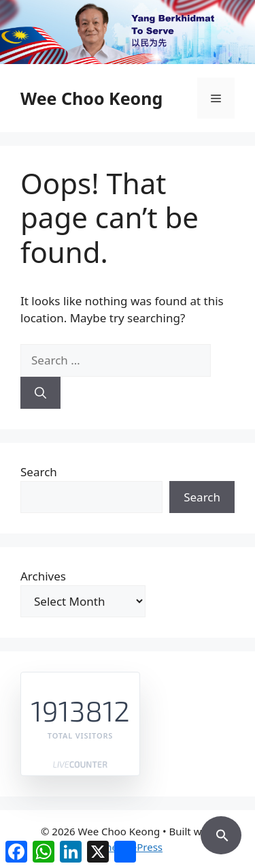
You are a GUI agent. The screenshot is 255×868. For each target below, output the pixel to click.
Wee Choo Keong (91, 98)
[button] (221, 833)
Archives (43, 576)
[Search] (40, 393)
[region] (128, 32)
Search (39, 472)
